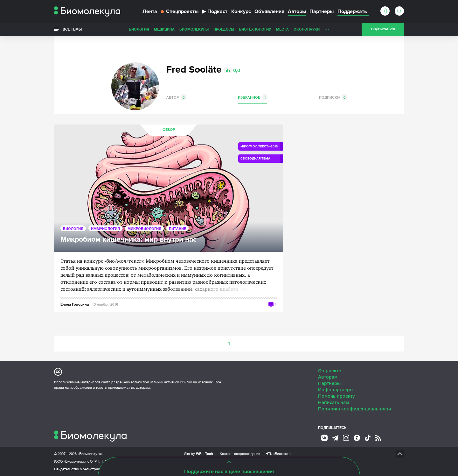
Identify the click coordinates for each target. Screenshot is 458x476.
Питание (177, 228)
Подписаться (383, 29)
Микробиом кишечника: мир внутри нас (128, 240)
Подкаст (215, 11)
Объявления (269, 11)
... (327, 28)
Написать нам (333, 402)
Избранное (253, 97)
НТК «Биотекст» (278, 454)
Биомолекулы (194, 29)
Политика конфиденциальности (355, 409)
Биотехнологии (255, 29)
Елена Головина (75, 304)
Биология (139, 29)
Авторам (328, 377)
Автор (176, 97)
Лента (150, 11)
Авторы (297, 11)
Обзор (169, 130)
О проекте (330, 371)
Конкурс (241, 11)
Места (282, 29)
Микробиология (144, 228)
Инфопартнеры (336, 390)
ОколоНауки (307, 29)
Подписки (333, 97)
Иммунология (105, 228)
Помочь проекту (337, 396)
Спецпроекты (180, 11)
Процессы (224, 29)
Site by (199, 454)
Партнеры (322, 11)
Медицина (164, 29)
